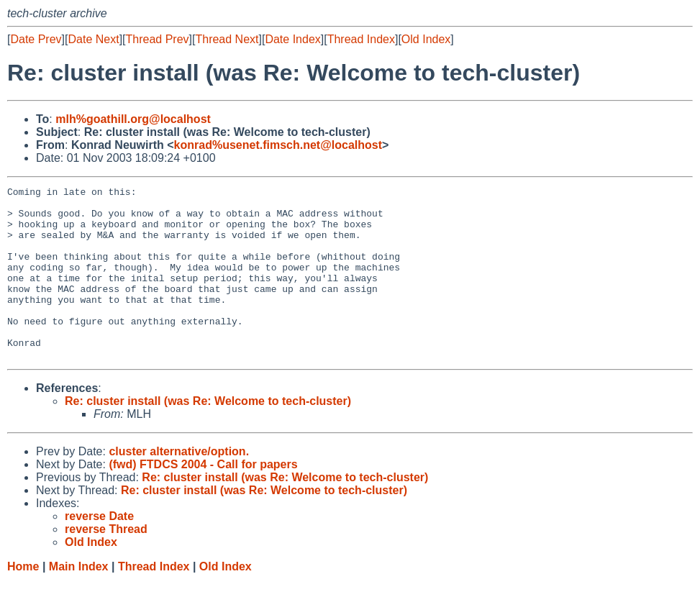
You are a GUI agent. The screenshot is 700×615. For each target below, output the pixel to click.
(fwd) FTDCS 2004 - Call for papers (203, 499)
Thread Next (227, 39)
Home (23, 601)
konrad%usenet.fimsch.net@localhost (278, 145)
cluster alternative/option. (179, 486)
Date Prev (36, 39)
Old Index (426, 39)
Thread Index (361, 39)
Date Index (292, 39)
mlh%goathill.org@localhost (133, 119)
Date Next (93, 39)
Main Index (79, 601)
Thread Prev (158, 39)
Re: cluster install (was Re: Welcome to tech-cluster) (208, 436)
